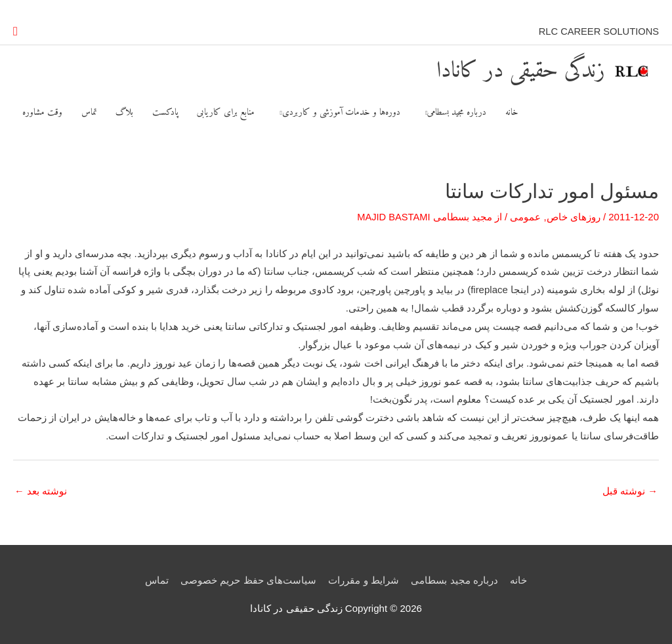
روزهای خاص (574, 217)
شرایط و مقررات (363, 581)
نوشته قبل (630, 492)
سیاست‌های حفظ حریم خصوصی (248, 581)
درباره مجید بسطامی (455, 581)
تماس (156, 581)
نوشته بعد (41, 492)
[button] (15, 30)
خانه (519, 581)
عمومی (525, 217)
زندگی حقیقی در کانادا (505, 68)
